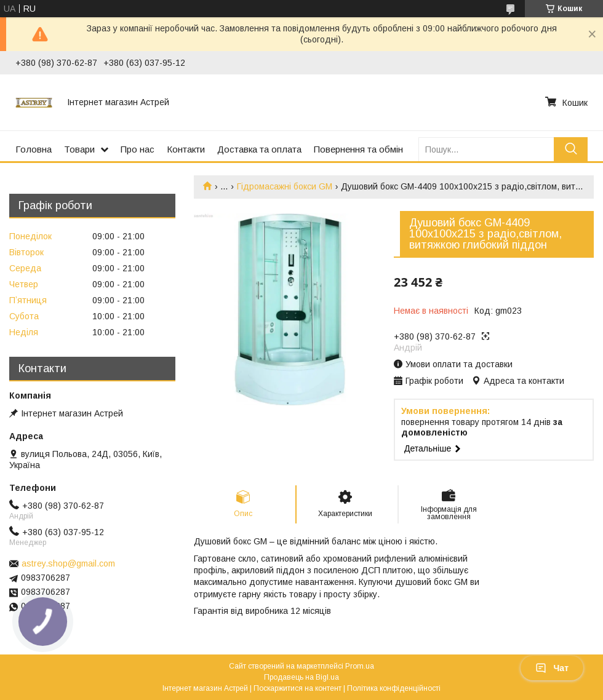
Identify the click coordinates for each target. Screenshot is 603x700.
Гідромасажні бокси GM (285, 186)
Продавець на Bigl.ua (301, 677)
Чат (552, 668)
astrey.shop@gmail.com (68, 563)
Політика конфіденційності (394, 688)
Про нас (138, 149)
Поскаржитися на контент (298, 688)
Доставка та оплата (259, 149)
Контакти (186, 149)
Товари (79, 149)
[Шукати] (571, 149)
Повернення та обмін (358, 149)
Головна (34, 149)
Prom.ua (360, 666)
